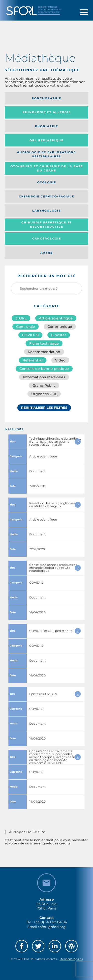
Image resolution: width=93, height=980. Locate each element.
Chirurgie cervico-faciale (46, 196)
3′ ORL (21, 318)
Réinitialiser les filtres (44, 407)
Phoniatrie (46, 126)
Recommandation (44, 352)
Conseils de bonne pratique (44, 369)
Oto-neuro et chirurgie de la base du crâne (47, 168)
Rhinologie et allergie (47, 112)
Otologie (47, 182)
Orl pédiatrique (46, 140)
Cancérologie (47, 239)
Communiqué (60, 327)
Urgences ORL (44, 394)
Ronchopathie (46, 98)
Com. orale (26, 327)
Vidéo (60, 360)
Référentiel (33, 360)
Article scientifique (56, 318)
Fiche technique (44, 343)
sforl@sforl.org (53, 927)
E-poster (59, 335)
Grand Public (44, 385)
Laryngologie (46, 211)
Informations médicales (44, 377)
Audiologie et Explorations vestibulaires (46, 154)
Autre (46, 253)
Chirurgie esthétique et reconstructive (47, 225)
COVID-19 (30, 335)
